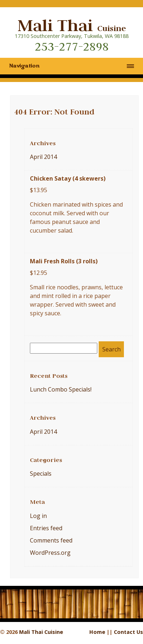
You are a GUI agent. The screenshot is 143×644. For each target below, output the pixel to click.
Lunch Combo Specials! (61, 389)
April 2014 (43, 157)
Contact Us (128, 632)
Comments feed (51, 540)
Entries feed (46, 528)
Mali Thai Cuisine (41, 632)
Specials (41, 474)
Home (97, 632)
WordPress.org (50, 553)
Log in (38, 516)
